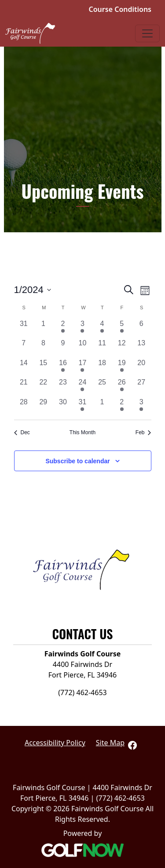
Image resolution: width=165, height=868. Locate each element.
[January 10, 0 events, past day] (82, 348)
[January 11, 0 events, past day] (102, 348)
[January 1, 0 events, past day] (43, 328)
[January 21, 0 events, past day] (24, 387)
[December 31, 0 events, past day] (24, 328)
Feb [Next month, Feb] (143, 432)
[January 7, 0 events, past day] (24, 348)
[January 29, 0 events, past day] (43, 407)
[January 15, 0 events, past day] (43, 368)
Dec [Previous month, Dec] (22, 432)
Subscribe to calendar (77, 461)
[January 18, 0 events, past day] (102, 368)
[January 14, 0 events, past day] (24, 368)
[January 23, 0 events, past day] (63, 387)
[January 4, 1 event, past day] (102, 328)
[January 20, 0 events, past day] (141, 368)
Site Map (110, 743)
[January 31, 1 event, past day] (82, 407)
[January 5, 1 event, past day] (122, 328)
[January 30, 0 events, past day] (63, 407)
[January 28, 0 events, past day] (24, 407)
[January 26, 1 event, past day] (122, 387)
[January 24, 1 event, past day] (82, 387)
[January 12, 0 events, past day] (122, 348)
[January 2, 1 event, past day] (63, 328)
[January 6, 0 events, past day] (141, 328)
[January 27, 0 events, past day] (141, 387)
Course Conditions (120, 9)
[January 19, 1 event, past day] (122, 368)
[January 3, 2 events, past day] (82, 328)
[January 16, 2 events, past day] (63, 368)
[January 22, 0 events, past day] (43, 387)
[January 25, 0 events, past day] (102, 387)
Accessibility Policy (55, 743)
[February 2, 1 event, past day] (122, 407)
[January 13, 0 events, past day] (141, 348)
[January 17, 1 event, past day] (82, 368)
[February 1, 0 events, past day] (102, 407)
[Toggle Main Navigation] (147, 33)
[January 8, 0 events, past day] (43, 348)
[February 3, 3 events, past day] (141, 407)
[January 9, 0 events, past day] (63, 348)
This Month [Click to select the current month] (82, 432)
